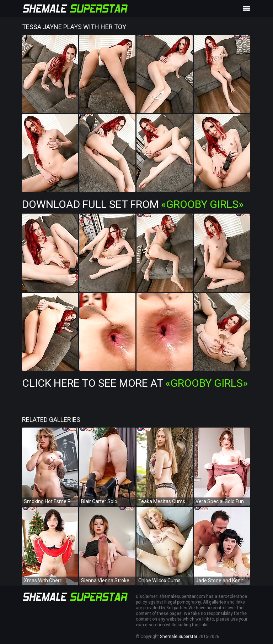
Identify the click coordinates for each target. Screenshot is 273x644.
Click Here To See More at (135, 383)
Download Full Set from (133, 204)
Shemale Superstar (179, 637)
